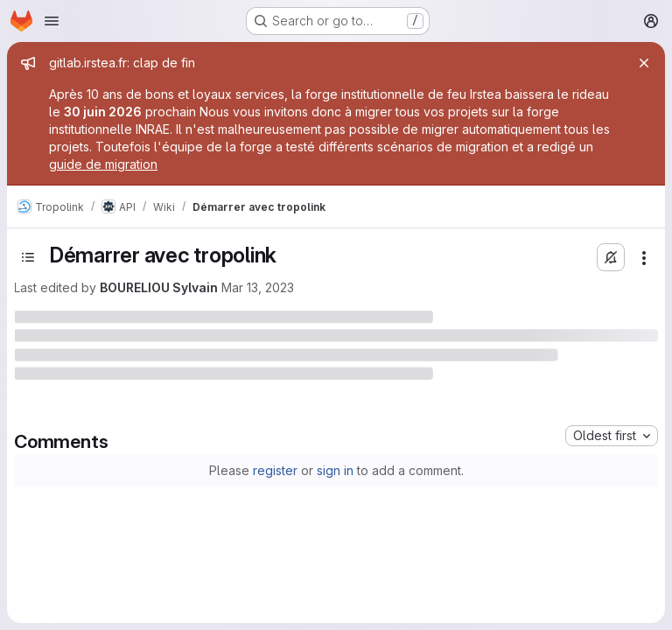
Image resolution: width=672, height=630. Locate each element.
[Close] (644, 63)
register (275, 470)
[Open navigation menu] (52, 21)
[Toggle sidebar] (28, 257)
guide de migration (103, 164)
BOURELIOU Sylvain (159, 287)
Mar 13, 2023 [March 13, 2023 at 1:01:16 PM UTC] (258, 287)
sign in (335, 470)
